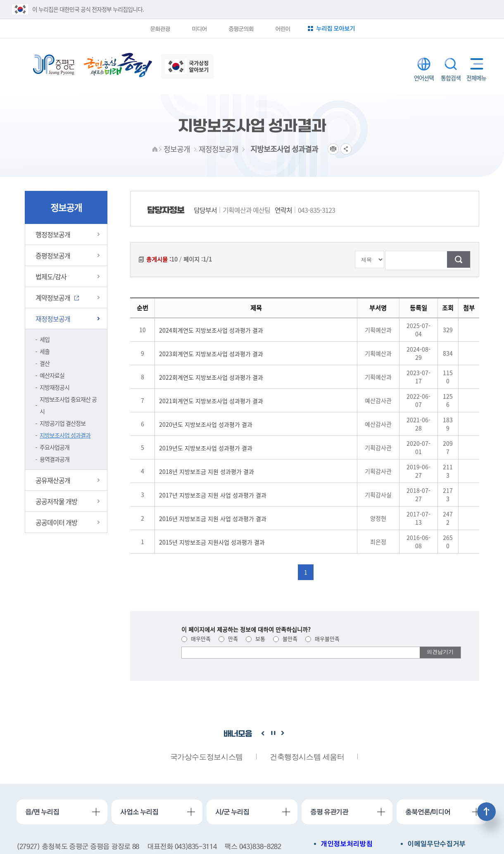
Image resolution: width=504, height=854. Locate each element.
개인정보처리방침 (346, 844)
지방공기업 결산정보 (63, 423)
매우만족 (196, 639)
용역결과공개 (55, 459)
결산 (45, 363)
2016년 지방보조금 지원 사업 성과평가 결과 (213, 519)
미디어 (199, 29)
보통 (256, 639)
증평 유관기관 (329, 812)
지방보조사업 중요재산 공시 (68, 405)
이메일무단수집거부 (436, 844)
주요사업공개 (55, 447)
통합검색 (451, 64)
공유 (346, 149)
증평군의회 (240, 29)
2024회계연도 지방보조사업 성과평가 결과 (211, 330)
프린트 (333, 149)
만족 (228, 639)
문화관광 (159, 29)
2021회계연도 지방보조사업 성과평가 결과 (211, 401)
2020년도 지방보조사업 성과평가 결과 (206, 424)
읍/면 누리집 (42, 812)
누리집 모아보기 (335, 28)
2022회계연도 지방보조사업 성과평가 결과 (211, 377)
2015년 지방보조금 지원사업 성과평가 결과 (212, 542)
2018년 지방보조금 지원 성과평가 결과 (207, 471)
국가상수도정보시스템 (207, 757)
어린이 (282, 29)
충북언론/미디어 (428, 812)
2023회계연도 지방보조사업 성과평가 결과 (211, 354)
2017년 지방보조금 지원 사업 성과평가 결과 (213, 495)
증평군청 (54, 65)
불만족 (285, 639)
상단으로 (486, 812)
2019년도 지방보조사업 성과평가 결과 (206, 448)
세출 (45, 351)
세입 (45, 339)
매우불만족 (322, 639)
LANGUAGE (424, 64)
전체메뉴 (475, 64)
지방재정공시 (55, 387)
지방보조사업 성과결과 (65, 435)
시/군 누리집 (232, 812)
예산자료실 (52, 375)
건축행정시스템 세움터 (307, 757)
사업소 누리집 (139, 812)
